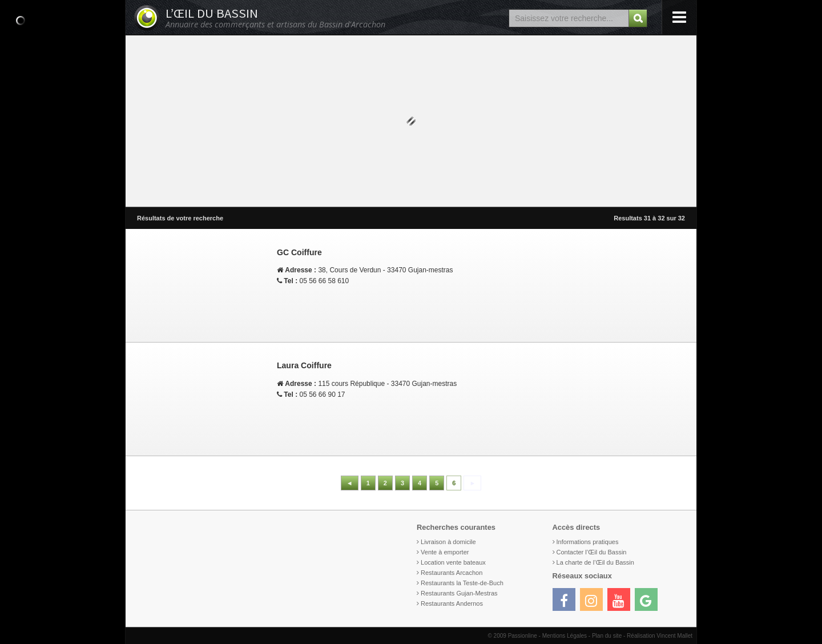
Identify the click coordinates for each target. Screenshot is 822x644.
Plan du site (607, 636)
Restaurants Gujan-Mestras (459, 593)
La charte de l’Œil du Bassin (595, 562)
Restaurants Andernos (452, 603)
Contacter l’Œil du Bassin (592, 552)
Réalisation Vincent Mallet (660, 636)
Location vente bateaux (453, 562)
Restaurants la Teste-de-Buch (462, 583)
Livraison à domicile (448, 542)
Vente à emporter (445, 552)
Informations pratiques (588, 542)
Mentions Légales (565, 636)
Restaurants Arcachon (452, 573)
